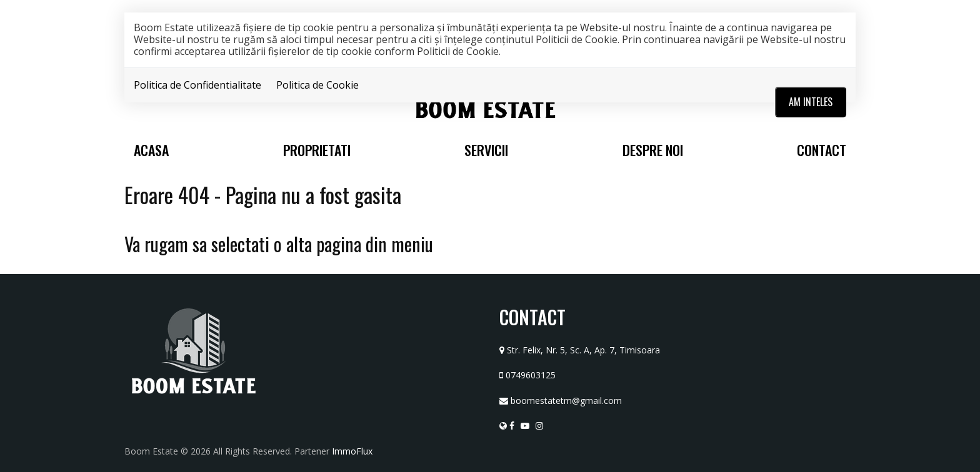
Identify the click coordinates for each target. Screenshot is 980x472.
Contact (822, 150)
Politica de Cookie (317, 85)
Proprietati (317, 150)
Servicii (486, 150)
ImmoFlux (352, 451)
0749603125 (531, 375)
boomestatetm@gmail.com (566, 401)
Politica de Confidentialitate (197, 85)
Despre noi (653, 150)
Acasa (151, 150)
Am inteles (811, 102)
